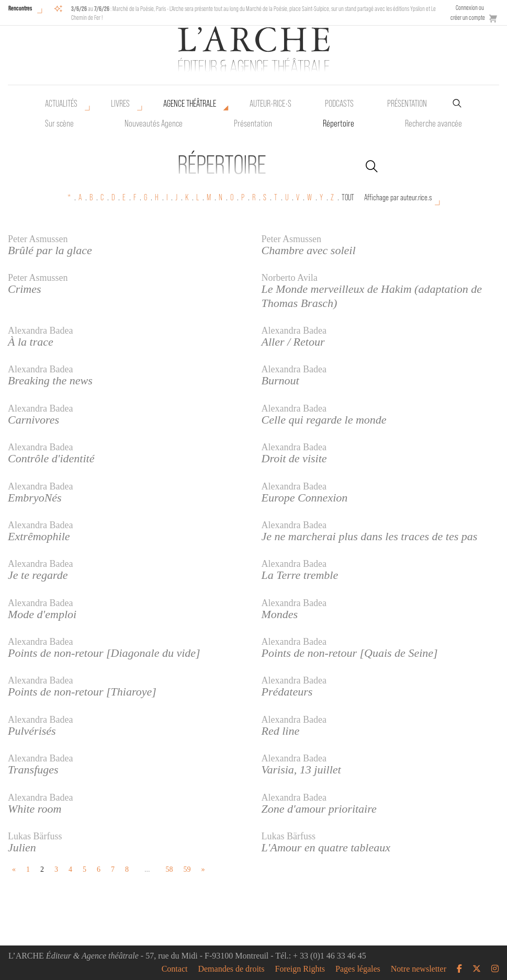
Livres (120, 104)
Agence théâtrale (190, 104)
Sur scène (59, 123)
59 (187, 869)
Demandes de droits (231, 969)
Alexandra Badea (40, 331)
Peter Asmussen (38, 239)
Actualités (61, 104)
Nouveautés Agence (154, 123)
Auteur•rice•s (271, 104)
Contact (175, 969)
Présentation (253, 123)
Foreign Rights (300, 969)
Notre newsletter (419, 969)
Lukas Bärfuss (35, 836)
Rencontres (20, 8)
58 (170, 869)
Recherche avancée (433, 123)
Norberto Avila (290, 278)
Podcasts (339, 104)
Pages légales (358, 969)
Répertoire (339, 123)
